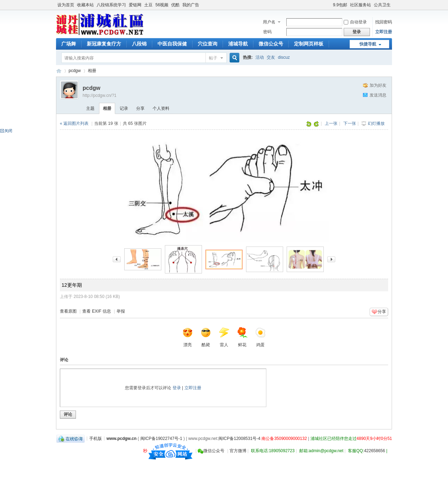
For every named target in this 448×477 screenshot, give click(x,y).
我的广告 (191, 5)
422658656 (374, 451)
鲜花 (242, 337)
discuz (284, 57)
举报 (121, 311)
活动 (260, 57)
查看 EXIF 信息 (96, 311)
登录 (177, 388)
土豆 (148, 5)
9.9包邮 (340, 5)
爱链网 (135, 5)
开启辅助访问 (330, 5)
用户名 (269, 22)
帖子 (213, 58)
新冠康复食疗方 (104, 44)
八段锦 (139, 44)
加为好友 (378, 85)
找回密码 (384, 22)
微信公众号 (271, 44)
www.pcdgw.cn (121, 438)
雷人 (224, 337)
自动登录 (355, 22)
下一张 (350, 123)
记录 (124, 108)
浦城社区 (59, 71)
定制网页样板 (309, 44)
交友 (271, 57)
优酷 (175, 5)
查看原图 (68, 311)
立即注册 (384, 32)
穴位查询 (208, 44)
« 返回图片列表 (74, 123)
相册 (92, 71)
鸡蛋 (260, 337)
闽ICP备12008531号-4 (239, 438)
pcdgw (75, 71)
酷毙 (206, 337)
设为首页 (66, 5)
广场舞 (69, 44)
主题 (90, 108)
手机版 (96, 438)
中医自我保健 (172, 44)
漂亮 (188, 337)
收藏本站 (85, 5)
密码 (267, 32)
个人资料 (161, 108)
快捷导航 (368, 44)
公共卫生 (382, 5)
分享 (140, 108)
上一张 (331, 123)
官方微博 (238, 451)
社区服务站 (360, 5)
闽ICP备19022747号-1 (161, 438)
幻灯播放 (376, 123)
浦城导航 (238, 44)
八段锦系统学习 (111, 5)
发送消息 (378, 95)
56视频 (162, 5)
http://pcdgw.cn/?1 (100, 95)
